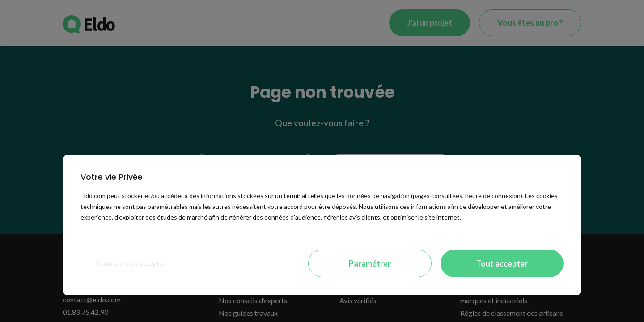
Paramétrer (370, 263)
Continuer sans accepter (130, 263)
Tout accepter (502, 263)
